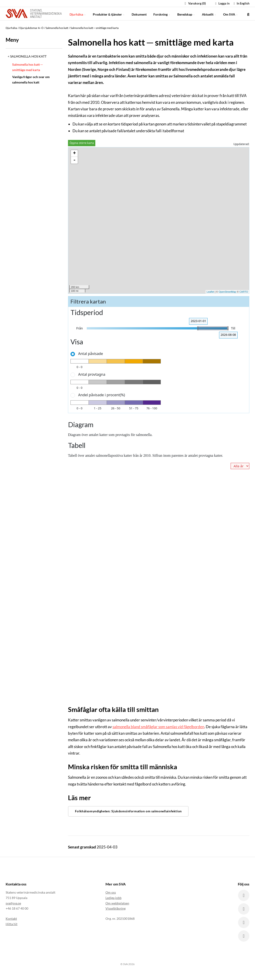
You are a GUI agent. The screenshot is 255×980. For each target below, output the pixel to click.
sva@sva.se (13, 903)
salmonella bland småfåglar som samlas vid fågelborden (158, 727)
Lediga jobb (113, 898)
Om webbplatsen (117, 903)
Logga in (222, 3)
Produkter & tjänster (109, 13)
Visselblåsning (116, 908)
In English (241, 3)
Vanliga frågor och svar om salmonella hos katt (31, 80)
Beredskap (186, 13)
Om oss (111, 892)
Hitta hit (12, 924)
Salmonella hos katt (28, 56)
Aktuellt (209, 13)
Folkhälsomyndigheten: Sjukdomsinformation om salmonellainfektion (128, 811)
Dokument (139, 13)
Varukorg (195, 3)
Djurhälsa (78, 13)
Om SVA (231, 13)
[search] (248, 14)
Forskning (162, 13)
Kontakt (11, 919)
